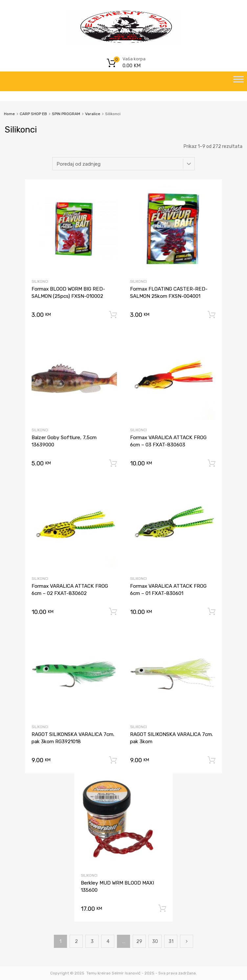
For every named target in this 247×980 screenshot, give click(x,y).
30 (155, 941)
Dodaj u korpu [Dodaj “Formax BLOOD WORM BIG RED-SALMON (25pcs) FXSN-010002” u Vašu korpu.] (113, 315)
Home (9, 114)
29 (139, 941)
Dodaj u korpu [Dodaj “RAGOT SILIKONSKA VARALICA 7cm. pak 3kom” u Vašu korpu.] (212, 760)
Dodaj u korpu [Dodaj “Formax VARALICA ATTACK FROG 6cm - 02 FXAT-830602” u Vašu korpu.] (113, 612)
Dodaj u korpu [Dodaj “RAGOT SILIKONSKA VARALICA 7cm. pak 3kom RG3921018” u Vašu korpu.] (113, 760)
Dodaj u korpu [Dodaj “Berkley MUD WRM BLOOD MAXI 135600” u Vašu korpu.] (162, 909)
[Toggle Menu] (238, 81)
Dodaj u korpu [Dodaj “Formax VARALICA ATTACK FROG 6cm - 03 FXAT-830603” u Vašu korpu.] (212, 463)
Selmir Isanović (126, 973)
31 (171, 941)
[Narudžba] (123, 164)
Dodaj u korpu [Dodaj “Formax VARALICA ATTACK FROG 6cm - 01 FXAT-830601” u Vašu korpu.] (212, 612)
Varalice (93, 114)
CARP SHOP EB (33, 114)
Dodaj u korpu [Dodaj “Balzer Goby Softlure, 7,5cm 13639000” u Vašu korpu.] (113, 463)
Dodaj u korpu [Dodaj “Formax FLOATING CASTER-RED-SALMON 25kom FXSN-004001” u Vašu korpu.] (212, 315)
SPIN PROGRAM (66, 114)
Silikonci (40, 282)
